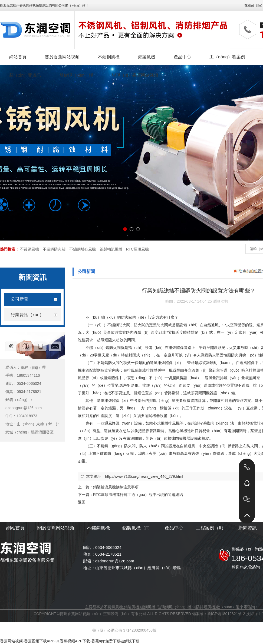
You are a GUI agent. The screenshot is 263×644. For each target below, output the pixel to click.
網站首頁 (15, 528)
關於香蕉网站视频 (56, 528)
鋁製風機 (131, 607)
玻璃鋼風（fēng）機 (174, 607)
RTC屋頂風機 (137, 249)
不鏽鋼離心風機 (83, 249)
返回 (82, 502)
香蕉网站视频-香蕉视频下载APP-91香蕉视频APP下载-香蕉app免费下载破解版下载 (70, 641)
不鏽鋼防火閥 (54, 249)
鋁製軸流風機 (111, 249)
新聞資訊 (248, 528)
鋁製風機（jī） (137, 528)
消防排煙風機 (204, 607)
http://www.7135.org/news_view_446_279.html (144, 476)
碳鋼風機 (148, 607)
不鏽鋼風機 (29, 249)
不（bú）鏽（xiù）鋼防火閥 (109, 317)
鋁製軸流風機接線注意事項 (116, 487)
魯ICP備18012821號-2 (226, 614)
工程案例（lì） (211, 528)
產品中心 (174, 528)
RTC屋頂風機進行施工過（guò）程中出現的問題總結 (138, 495)
